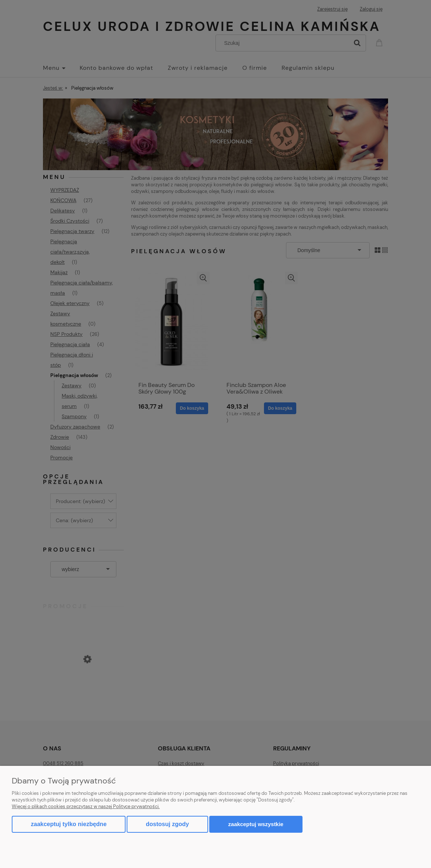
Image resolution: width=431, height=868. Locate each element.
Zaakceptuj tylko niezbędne (69, 824)
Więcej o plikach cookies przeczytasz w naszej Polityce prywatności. (86, 806)
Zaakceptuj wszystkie (256, 824)
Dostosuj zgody (167, 824)
